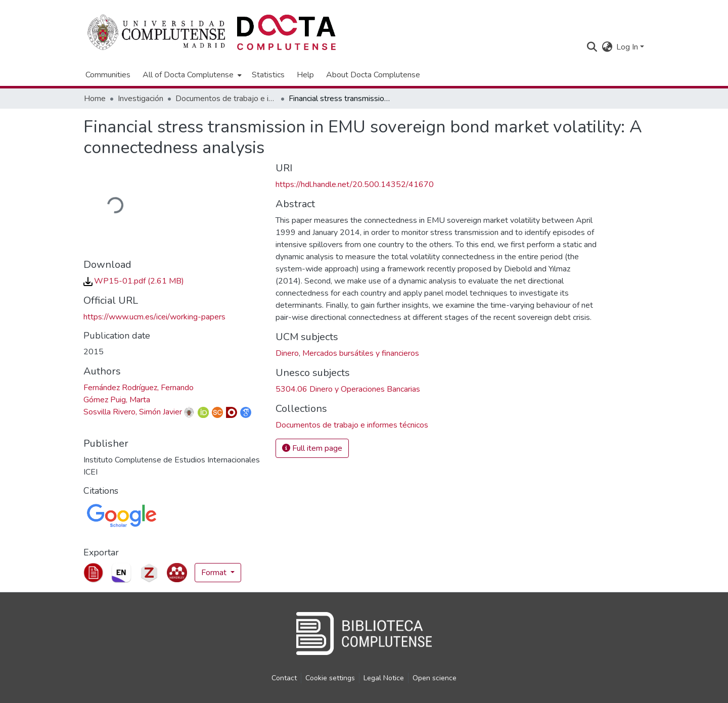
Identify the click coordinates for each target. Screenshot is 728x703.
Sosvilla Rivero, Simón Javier (133, 412)
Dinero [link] (287, 353)
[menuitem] (191, 75)
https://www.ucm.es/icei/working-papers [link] (154, 317)
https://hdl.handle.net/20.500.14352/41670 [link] (355, 184)
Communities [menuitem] (108, 75)
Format (215, 573)
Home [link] (95, 99)
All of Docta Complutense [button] (188, 75)
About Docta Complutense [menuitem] (373, 75)
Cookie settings (330, 678)
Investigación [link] (141, 99)
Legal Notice (384, 678)
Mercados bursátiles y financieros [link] (361, 353)
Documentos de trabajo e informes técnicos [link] (226, 99)
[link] (134, 281)
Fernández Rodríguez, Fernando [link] (139, 388)
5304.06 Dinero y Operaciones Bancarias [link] (348, 389)
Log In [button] (628, 47)
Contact (284, 678)
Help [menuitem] (305, 75)
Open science (435, 678)
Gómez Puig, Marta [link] (117, 400)
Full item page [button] (312, 448)
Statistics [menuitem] (268, 75)
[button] (592, 47)
